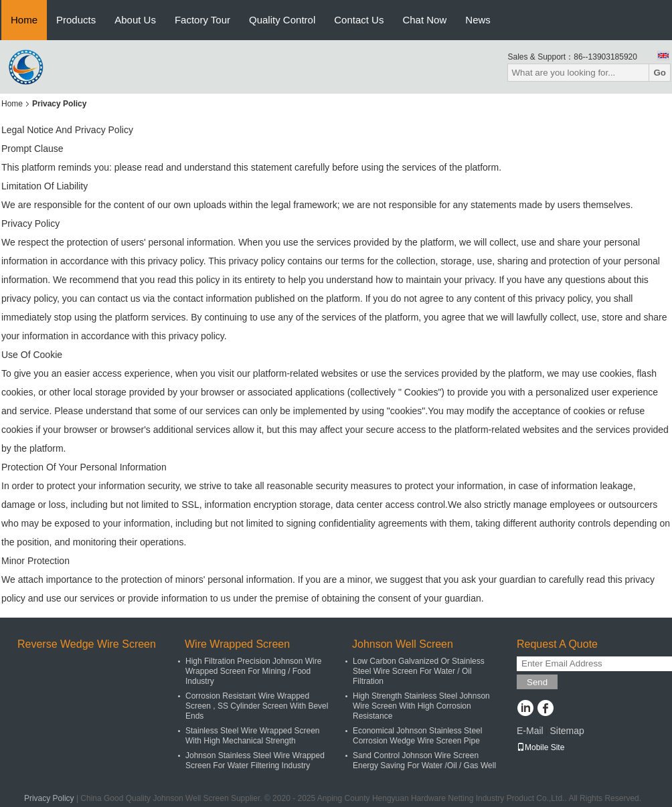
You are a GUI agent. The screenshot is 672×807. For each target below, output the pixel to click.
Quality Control (282, 20)
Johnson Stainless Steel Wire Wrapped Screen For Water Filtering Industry (255, 760)
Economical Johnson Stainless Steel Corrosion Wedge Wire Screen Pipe (417, 736)
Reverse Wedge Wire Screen (87, 644)
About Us (135, 20)
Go (660, 73)
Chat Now (424, 20)
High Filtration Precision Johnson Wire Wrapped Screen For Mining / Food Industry (253, 671)
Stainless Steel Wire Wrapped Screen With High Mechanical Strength (253, 736)
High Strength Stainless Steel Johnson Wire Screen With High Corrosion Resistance (421, 706)
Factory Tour (202, 20)
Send (537, 682)
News (478, 20)
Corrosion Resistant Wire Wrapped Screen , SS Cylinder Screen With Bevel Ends (257, 706)
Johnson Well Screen (403, 644)
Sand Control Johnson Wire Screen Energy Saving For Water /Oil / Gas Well (424, 760)
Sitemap (567, 731)
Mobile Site (540, 747)
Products (76, 20)
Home (24, 20)
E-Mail (530, 731)
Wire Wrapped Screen (237, 644)
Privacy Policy (49, 798)
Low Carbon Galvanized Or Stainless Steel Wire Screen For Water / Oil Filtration (419, 671)
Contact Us (359, 20)
